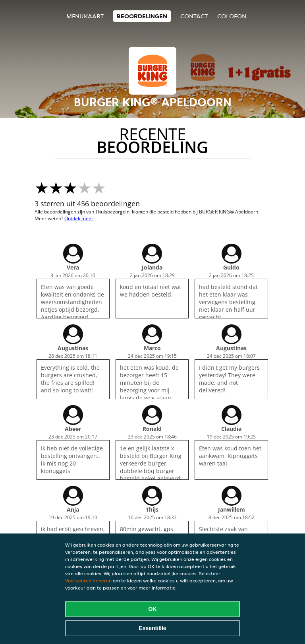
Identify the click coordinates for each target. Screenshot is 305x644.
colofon (232, 16)
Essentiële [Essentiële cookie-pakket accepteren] (152, 628)
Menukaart (85, 16)
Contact (194, 16)
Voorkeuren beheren (88, 581)
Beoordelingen (142, 16)
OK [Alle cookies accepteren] (153, 609)
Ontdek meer (79, 218)
